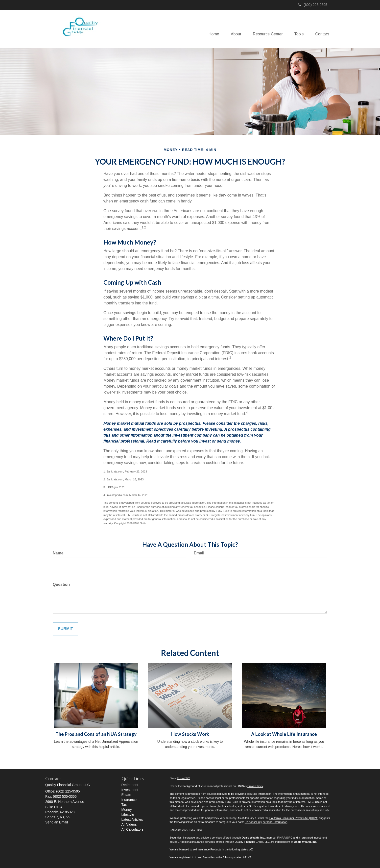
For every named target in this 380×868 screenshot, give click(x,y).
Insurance (129, 800)
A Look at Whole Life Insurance (284, 734)
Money (127, 810)
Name (58, 553)
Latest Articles (132, 819)
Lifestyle (128, 815)
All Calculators (132, 829)
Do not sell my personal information (266, 822)
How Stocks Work (190, 734)
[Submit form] (65, 629)
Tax (124, 805)
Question (61, 584)
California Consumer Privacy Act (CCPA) (294, 818)
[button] (234, 29)
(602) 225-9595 (313, 5)
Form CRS (184, 778)
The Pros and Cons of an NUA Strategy (96, 734)
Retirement (130, 785)
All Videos (129, 824)
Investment (130, 790)
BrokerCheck (255, 786)
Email (199, 553)
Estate (126, 795)
